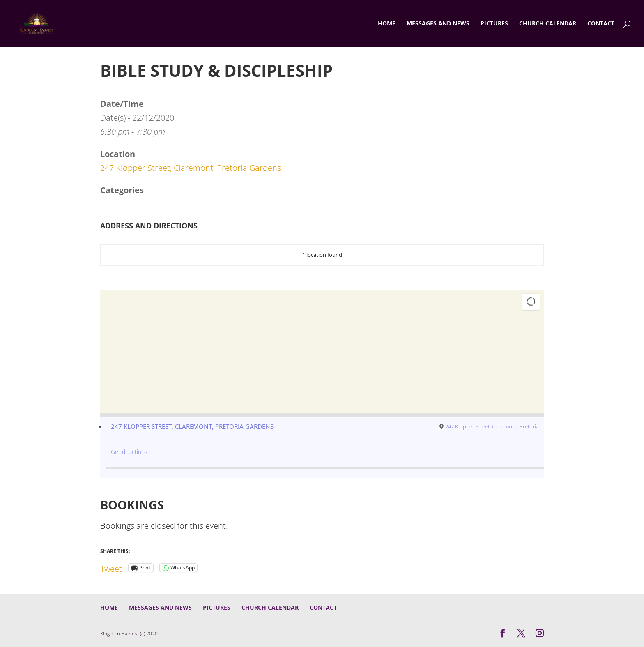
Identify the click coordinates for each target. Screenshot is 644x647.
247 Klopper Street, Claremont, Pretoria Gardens (191, 168)
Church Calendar (548, 24)
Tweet (111, 567)
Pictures (494, 24)
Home (387, 24)
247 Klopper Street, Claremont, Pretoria (492, 426)
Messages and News (438, 24)
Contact (601, 24)
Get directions (129, 452)
